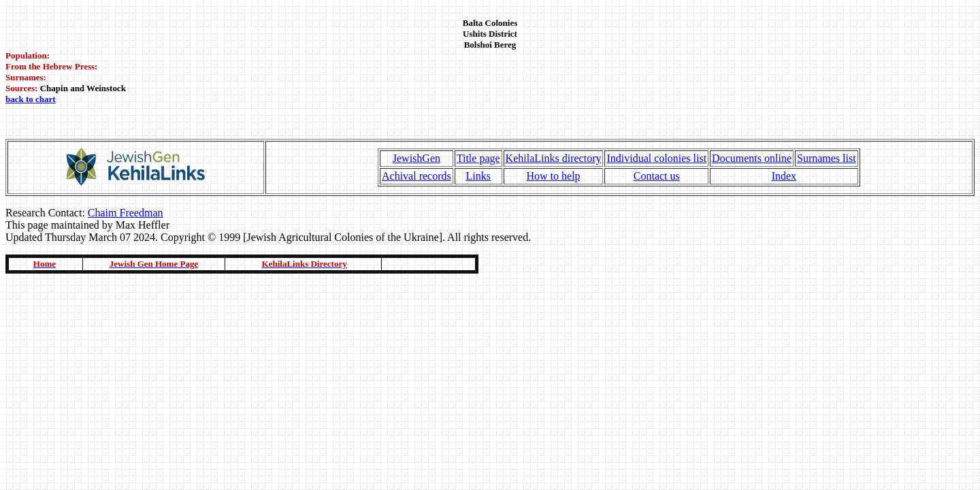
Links (478, 176)
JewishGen (416, 158)
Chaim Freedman (126, 213)
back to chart (31, 99)
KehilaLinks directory (554, 158)
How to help (553, 176)
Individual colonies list (656, 158)
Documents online (752, 158)
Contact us (657, 176)
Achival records (416, 176)
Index (784, 176)
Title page (478, 158)
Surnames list (827, 158)
